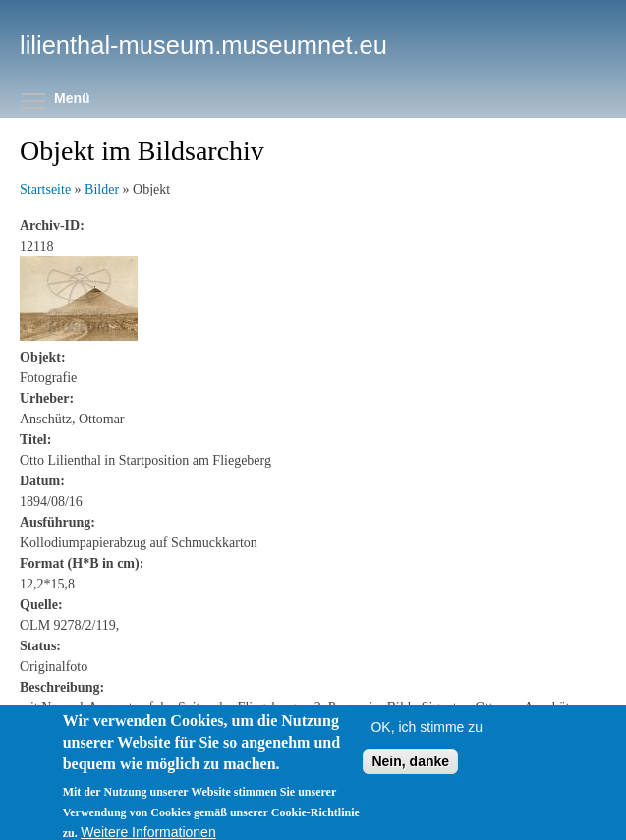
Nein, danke (410, 775)
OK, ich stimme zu (427, 741)
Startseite (45, 189)
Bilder (102, 189)
